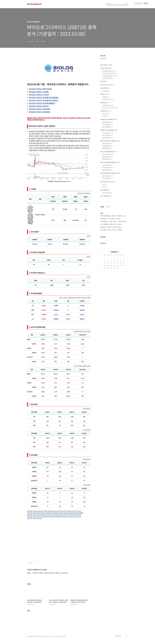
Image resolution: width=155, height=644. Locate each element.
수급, (125, 216)
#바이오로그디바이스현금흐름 (48, 517)
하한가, (110, 230)
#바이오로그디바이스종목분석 (45, 511)
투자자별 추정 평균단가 (44, 100)
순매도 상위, (110, 227)
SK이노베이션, (112, 219)
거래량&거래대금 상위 (110, 76)
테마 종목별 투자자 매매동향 (110, 173)
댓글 (28, 611)
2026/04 (114, 252)
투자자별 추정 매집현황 (44, 98)
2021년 (106, 114)
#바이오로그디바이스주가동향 (34, 518)
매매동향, (120, 216)
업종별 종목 (107, 91)
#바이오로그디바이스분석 (62, 517)
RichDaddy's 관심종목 (110, 108)
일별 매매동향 (108, 122)
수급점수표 (103, 58)
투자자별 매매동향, (105, 216)
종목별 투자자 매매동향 (109, 119)
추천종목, (120, 230)
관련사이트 (118, 636)
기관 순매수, (104, 219)
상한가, (118, 219)
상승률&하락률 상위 (109, 71)
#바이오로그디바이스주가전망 (74, 511)
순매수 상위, (113, 224)
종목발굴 (106, 97)
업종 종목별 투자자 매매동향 (110, 141)
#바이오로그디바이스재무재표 (74, 515)
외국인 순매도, (113, 221)
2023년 (105, 116)
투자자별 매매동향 (42, 103)
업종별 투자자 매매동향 (109, 130)
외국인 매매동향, (122, 221)
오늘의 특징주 (106, 68)
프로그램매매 (105, 190)
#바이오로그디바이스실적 (33, 515)
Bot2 (105, 187)
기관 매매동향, (104, 221)
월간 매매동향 (107, 127)
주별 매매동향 (107, 146)
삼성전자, (114, 216)
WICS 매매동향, (104, 224)
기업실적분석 (105, 111)
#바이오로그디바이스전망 (33, 513)
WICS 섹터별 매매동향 (108, 152)
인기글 (108, 207)
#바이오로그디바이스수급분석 (61, 513)
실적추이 (39, 106)
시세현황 (39, 92)
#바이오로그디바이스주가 (60, 511)
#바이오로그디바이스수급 (46, 513)
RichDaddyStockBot (108, 182)
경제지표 (104, 81)
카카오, (114, 230)
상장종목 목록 (105, 88)
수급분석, (120, 224)
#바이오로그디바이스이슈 (75, 517)
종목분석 (105, 94)
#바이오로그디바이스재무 (60, 515)
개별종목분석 (108, 99)
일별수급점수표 (108, 105)
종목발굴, (103, 227)
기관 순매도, (104, 230)
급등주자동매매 (108, 193)
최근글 (102, 207)
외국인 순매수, (118, 227)
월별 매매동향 (107, 148)
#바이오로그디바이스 (32, 511)
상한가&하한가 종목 (109, 73)
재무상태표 (40, 109)
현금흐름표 (40, 112)
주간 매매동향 (107, 125)
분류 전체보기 (106, 65)
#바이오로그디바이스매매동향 (76, 513)
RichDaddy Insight (107, 85)
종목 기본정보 (40, 89)
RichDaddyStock (34, 4)
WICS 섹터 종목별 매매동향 (110, 162)
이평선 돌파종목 (108, 78)
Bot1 (105, 184)
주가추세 (39, 95)
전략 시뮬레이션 (106, 196)
